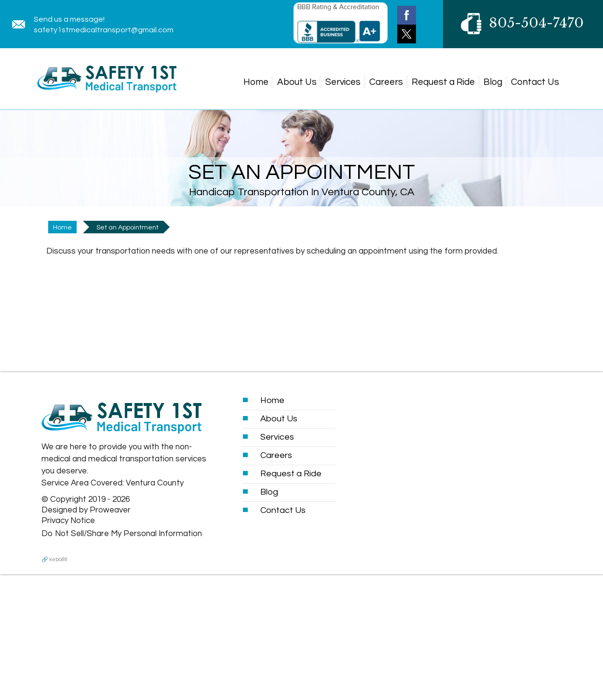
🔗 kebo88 (54, 559)
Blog (493, 82)
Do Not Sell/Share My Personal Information (122, 534)
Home (256, 82)
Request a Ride (443, 82)
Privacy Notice (68, 521)
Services (343, 82)
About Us (297, 82)
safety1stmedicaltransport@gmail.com (104, 30)
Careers (386, 82)
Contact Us (535, 82)
